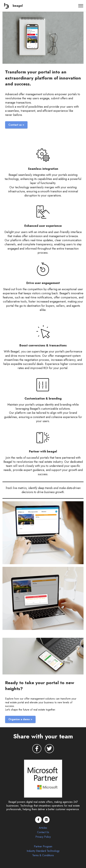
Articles (43, 828)
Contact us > (16, 125)
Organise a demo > (20, 719)
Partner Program (43, 846)
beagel (18, 6)
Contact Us (43, 832)
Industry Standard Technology (43, 851)
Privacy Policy (43, 837)
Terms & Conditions (43, 855)
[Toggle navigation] (81, 6)
